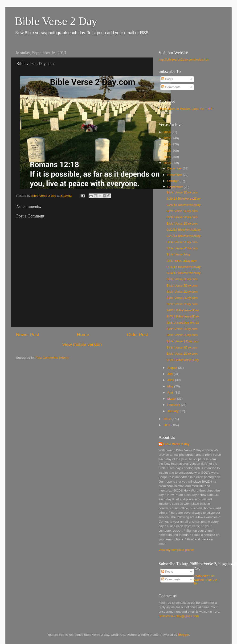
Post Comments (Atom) (52, 358)
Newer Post (28, 334)
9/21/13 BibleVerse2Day (184, 236)
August (173, 368)
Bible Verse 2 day (176, 444)
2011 (168, 425)
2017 (168, 138)
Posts (167, 79)
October (173, 181)
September (176, 187)
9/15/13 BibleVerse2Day (184, 267)
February (174, 405)
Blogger (184, 635)
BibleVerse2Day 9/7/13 (183, 323)
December (175, 168)
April (171, 392)
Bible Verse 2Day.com (182, 192)
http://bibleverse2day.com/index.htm (184, 59)
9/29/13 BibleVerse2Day (184, 199)
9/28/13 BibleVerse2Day (184, 205)
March (172, 399)
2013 (168, 163)
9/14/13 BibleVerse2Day (184, 273)
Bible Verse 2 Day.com (183, 341)
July (171, 374)
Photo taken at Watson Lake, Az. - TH (185, 109)
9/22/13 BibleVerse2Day (184, 230)
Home (83, 334)
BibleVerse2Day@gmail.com (179, 616)
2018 (168, 132)
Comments (171, 87)
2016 (168, 144)
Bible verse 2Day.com (182, 261)
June (171, 380)
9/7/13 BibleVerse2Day (183, 316)
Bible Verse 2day (178, 254)
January (173, 411)
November (175, 175)
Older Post (137, 334)
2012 (168, 419)
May (171, 386)
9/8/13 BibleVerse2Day (183, 310)
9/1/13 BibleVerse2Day (183, 360)
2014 (168, 157)
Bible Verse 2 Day (56, 21)
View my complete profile (176, 550)
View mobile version (82, 344)
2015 (168, 151)
